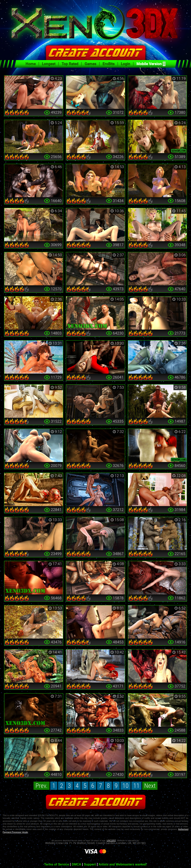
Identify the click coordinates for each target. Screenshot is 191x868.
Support (90, 864)
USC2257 (111, 841)
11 (136, 786)
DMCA (76, 864)
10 (126, 786)
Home (31, 64)
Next (150, 786)
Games (90, 64)
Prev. (42, 786)
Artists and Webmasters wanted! (123, 864)
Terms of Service (57, 864)
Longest (49, 64)
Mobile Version (149, 64)
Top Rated (70, 64)
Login (126, 64)
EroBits (109, 64)
